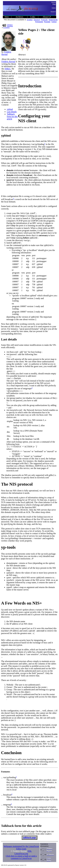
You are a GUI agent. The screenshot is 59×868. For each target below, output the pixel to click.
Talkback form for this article (12, 116)
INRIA (8, 69)
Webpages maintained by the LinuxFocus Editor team (21, 848)
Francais (44, 20)
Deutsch (37, 20)
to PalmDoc (7, 28)
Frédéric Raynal (6, 53)
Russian (47, 22)
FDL (30, 851)
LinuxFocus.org (21, 854)
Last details (12, 112)
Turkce (54, 22)
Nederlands (53, 20)
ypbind (10, 109)
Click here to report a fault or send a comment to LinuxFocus (21, 857)
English (30, 20)
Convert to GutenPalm (10, 25)
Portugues (39, 22)
